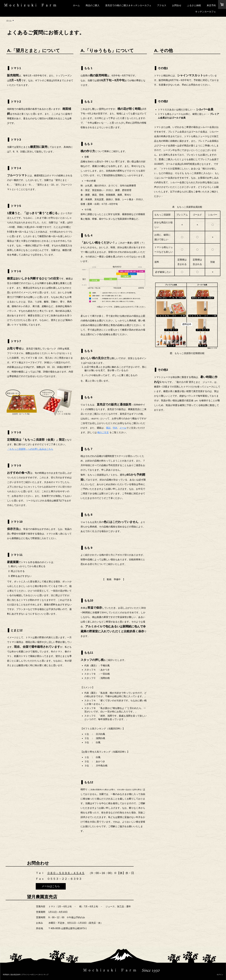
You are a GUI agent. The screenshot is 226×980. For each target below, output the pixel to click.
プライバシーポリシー (30, 975)
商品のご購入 (93, 5)
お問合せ (177, 5)
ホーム (76, 5)
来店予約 (211, 5)
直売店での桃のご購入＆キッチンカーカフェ (128, 5)
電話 (108, 428)
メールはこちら (51, 886)
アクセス (162, 5)
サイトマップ (44, 975)
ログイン (220, 975)
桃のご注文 (103, 432)
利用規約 (6, 975)
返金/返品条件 (15, 975)
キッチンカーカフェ (206, 12)
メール (123, 428)
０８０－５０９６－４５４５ (66, 873)
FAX (115, 428)
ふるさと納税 (194, 5)
